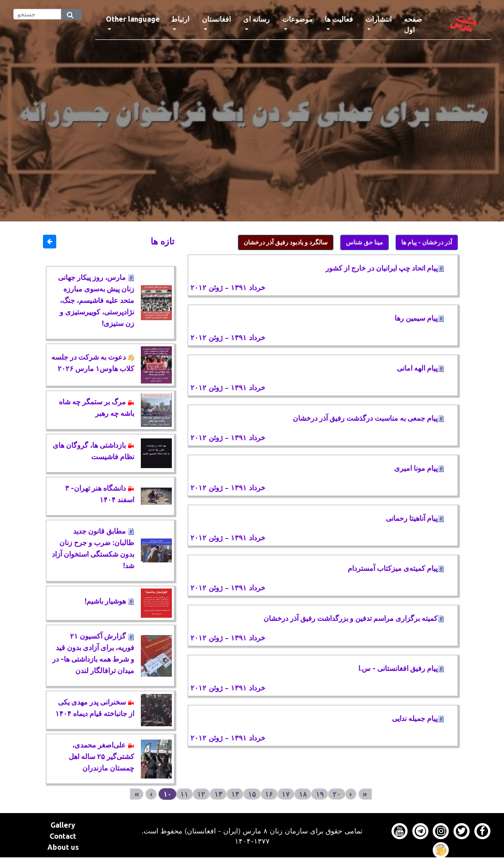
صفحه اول (420, 24)
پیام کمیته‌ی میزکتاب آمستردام (396, 568)
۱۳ (218, 794)
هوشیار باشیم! (109, 601)
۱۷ (286, 794)
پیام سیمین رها (419, 318)
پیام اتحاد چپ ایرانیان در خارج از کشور (385, 268)
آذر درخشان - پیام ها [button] (427, 242)
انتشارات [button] (378, 19)
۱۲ (201, 794)
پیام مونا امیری (419, 468)
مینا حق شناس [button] (364, 242)
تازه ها (163, 241)
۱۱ (184, 794)
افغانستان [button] (216, 19)
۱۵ (252, 794)
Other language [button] (133, 19)
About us (63, 847)
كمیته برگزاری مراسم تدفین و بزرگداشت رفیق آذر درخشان (354, 618)
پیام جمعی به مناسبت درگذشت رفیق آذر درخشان (368, 418)
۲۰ (337, 794)
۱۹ (320, 794)
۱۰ (167, 794)
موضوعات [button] (297, 19)
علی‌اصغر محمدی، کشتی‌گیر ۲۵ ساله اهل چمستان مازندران (101, 756)
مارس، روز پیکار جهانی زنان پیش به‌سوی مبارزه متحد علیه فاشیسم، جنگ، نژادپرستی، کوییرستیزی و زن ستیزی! (96, 300)
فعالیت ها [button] (339, 19)
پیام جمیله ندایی (418, 718)
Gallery (63, 825)
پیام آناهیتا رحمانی (415, 518)
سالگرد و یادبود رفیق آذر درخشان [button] (286, 242)
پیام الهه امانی (421, 368)
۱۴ (235, 794)
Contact (63, 836)
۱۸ (303, 794)
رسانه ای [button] (256, 19)
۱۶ (269, 794)
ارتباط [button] (180, 19)
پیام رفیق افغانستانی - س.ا (401, 668)
